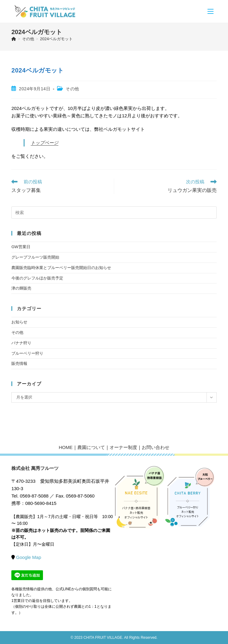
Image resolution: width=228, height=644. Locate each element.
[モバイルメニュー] (211, 11)
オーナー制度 (123, 447)
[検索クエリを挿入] (114, 213)
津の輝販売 (21, 288)
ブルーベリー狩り (27, 353)
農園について (91, 447)
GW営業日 (21, 247)
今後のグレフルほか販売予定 (37, 278)
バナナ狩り (21, 343)
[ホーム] (14, 39)
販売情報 (19, 363)
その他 (72, 89)
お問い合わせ (156, 447)
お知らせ (19, 322)
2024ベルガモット (56, 39)
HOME (66, 447)
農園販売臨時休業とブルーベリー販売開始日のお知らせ (61, 268)
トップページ (44, 143)
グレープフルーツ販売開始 (35, 257)
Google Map (29, 557)
